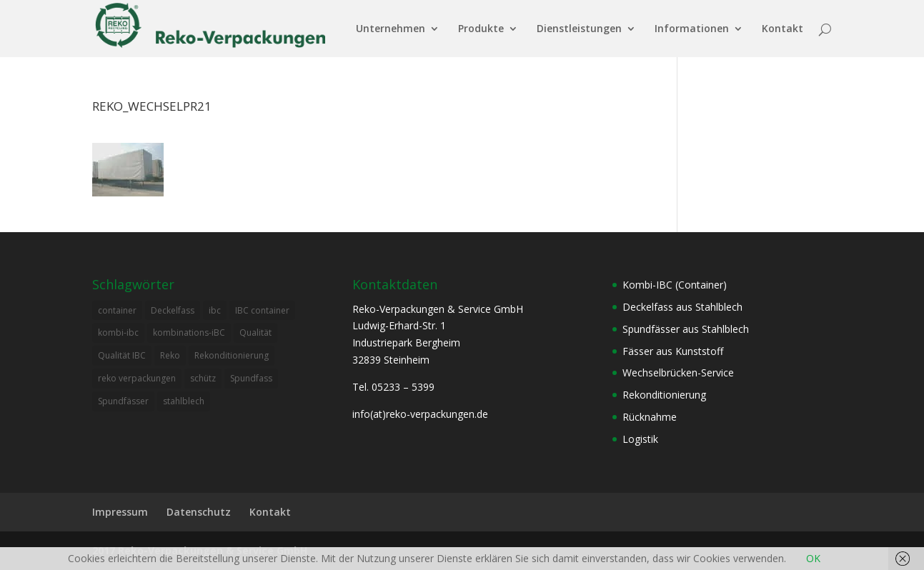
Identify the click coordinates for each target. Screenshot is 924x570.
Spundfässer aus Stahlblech (686, 329)
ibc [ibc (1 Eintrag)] (215, 310)
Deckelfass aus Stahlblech (682, 307)
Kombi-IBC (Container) (675, 285)
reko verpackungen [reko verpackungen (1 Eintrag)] (137, 378)
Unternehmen (391, 29)
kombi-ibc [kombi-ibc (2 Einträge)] (118, 332)
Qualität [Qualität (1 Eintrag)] (255, 332)
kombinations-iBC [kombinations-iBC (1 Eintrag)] (189, 332)
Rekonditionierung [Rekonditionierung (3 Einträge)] (232, 355)
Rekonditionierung (664, 395)
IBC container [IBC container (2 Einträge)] (262, 310)
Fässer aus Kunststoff (673, 351)
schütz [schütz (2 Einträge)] (203, 378)
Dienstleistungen (579, 29)
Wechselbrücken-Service (678, 372)
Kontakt (783, 29)
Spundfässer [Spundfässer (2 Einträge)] (123, 401)
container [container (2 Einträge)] (117, 310)
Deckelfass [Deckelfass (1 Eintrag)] (173, 310)
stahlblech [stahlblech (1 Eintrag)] (184, 401)
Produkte (481, 29)
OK (813, 558)
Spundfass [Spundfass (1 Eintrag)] (251, 378)
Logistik (640, 439)
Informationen (692, 29)
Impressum (120, 512)
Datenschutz (199, 512)
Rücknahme (650, 417)
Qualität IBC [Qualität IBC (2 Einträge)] (122, 355)
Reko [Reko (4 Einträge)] (170, 355)
